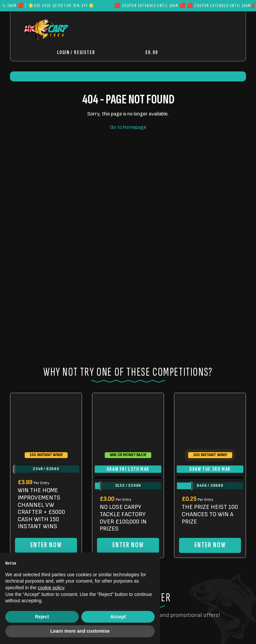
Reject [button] (42, 617)
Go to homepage (128, 127)
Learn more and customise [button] (80, 631)
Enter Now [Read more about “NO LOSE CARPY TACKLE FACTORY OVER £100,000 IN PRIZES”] (128, 545)
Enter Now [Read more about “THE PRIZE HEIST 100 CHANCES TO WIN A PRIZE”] (210, 545)
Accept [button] (118, 617)
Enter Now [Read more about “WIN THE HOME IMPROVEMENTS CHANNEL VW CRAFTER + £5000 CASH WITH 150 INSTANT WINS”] (46, 545)
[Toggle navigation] (185, 53)
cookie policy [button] (51, 588)
